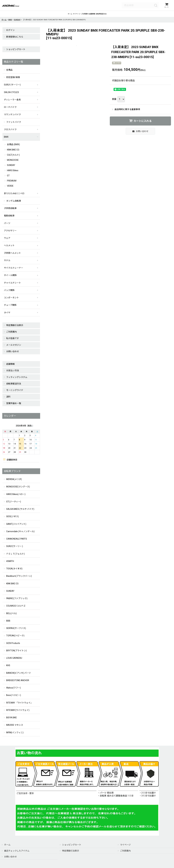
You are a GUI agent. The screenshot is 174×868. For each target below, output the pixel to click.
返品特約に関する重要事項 (126, 113)
